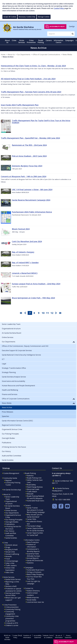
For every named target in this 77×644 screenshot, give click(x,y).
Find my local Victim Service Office (13, 594)
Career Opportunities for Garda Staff (35, 534)
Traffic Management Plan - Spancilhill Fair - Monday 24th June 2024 (30, 138)
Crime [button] (14, 40)
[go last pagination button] (61, 313)
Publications (10, 524)
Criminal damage (12, 561)
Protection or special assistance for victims (13, 590)
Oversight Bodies (12, 522)
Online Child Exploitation (10, 569)
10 (43, 313)
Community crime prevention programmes (12, 618)
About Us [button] (7, 41)
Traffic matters (11, 565)
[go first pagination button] (21, 313)
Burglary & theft (12, 549)
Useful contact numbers (32, 594)
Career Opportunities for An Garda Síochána (35, 529)
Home (3, 55)
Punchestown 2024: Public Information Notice (32, 212)
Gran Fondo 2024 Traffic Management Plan (20, 105)
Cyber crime (10, 563)
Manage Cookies (44, 17)
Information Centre (32, 540)
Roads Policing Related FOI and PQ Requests (35, 497)
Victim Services (9, 577)
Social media (31, 600)
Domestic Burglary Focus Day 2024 (27, 166)
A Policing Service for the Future (13, 528)
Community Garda (10, 478)
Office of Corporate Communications (46, 55)
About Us (11, 55)
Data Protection (33, 542)
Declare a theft (11, 586)
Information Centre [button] (59, 41)
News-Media (67, 55)
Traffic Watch (32, 492)
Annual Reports (33, 558)
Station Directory (33, 591)
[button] (74, 342)
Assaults (9, 556)
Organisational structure (11, 502)
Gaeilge (72, 26)
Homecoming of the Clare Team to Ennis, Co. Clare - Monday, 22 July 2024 (33, 66)
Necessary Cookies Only (27, 17)
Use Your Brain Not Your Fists (34, 578)
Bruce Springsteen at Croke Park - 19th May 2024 (33, 298)
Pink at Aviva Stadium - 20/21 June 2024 (29, 156)
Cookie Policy (59, 8)
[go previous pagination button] (25, 313)
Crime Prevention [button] (31, 41)
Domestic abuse (11, 545)
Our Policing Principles (14, 520)
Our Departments (24, 55)
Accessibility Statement (38, 636)
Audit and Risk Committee (11, 534)
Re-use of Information (59, 636)
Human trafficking (12, 554)
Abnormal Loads (33, 489)
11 (48, 313)
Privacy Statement (68, 636)
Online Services (11, 510)
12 (52, 313)
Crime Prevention (10, 605)
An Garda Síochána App (12, 490)
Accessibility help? (57, 26)
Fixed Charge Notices (35, 487)
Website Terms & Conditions (48, 636)
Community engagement (10, 613)
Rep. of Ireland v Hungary (23, 252)
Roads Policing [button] (41, 41)
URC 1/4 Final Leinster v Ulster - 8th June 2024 (32, 190)
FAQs (20, 635)
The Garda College (34, 526)
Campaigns (29, 568)
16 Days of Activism (34, 572)
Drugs (8, 547)
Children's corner (12, 625)
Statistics (30, 476)
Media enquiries (33, 597)
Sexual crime (10, 552)
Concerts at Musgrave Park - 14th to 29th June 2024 (24, 176)
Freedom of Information (31, 546)
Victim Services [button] (22, 41)
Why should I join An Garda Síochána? (35, 516)
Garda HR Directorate (35, 560)
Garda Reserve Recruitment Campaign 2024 (31, 200)
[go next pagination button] (56, 313)
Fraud (8, 559)
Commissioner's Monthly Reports (33, 550)
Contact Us (29, 588)
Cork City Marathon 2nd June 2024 (27, 241)
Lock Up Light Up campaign (33, 582)
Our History (10, 531)
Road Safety (31, 485)
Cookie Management (11, 473)
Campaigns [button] (69, 40)
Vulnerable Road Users (35, 501)
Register (9, 480)
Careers (28, 505)
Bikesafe (30, 494)
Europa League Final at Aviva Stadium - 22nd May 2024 (36, 284)
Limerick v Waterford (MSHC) (25, 273)
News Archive (8, 57)
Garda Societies (11, 538)
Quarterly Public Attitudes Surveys (33, 555)
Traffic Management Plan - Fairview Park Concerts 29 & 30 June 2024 (31, 92)
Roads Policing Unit (34, 478)
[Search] (59, 34)
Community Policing (13, 609)
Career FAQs (32, 519)
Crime (6, 543)
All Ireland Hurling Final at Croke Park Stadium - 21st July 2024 (28, 79)
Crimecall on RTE (12, 623)
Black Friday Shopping (35, 574)
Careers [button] (49, 40)
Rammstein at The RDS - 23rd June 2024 (29, 145)
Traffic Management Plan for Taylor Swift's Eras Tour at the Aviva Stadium (41, 122)
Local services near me (35, 602)
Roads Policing (30, 473)
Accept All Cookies (10, 17)
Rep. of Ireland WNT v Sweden (25, 263)
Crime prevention (12, 607)
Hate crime (9, 572)
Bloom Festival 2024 (21, 229)
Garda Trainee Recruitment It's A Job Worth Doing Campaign (36, 510)
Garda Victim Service (13, 579)
